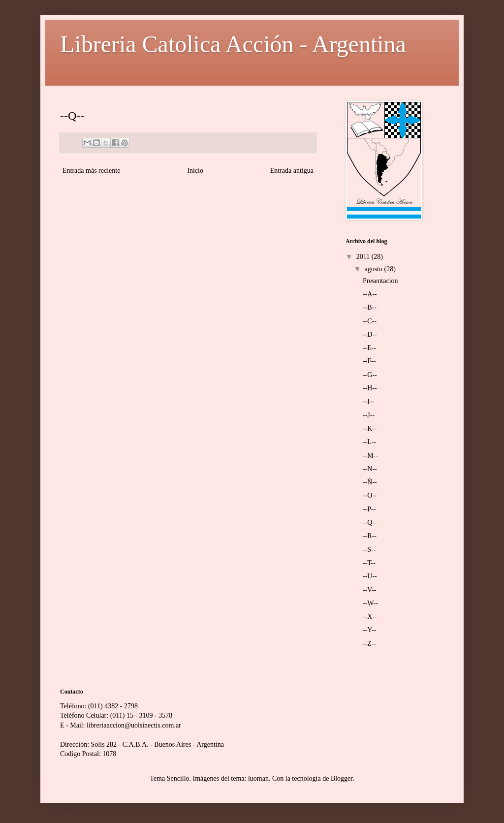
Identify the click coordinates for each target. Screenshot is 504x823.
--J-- (369, 415)
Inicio (195, 171)
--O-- (370, 495)
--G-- (370, 375)
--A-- (370, 294)
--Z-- (369, 644)
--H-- (370, 388)
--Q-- (370, 522)
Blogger (342, 778)
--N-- (370, 469)
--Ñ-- (370, 482)
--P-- (369, 509)
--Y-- (369, 630)
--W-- (370, 603)
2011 (364, 257)
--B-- (370, 307)
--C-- (370, 321)
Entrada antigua (292, 171)
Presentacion (380, 281)
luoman (258, 778)
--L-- (369, 442)
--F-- (369, 361)
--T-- (369, 563)
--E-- (369, 348)
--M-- (370, 456)
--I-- (368, 401)
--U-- (370, 576)
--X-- (370, 617)
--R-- (370, 536)
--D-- (370, 334)
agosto (374, 269)
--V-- (369, 590)
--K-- (370, 428)
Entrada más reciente (91, 171)
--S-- (369, 550)
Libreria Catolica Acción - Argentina (233, 44)
